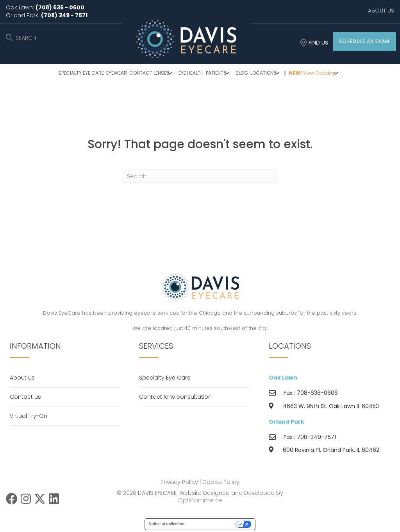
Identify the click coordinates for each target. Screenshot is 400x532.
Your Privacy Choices (212, 524)
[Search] (200, 176)
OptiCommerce (200, 500)
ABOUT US (381, 11)
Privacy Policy (179, 482)
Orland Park (287, 422)
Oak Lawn (283, 378)
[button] (364, 42)
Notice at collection (167, 524)
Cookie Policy (221, 482)
